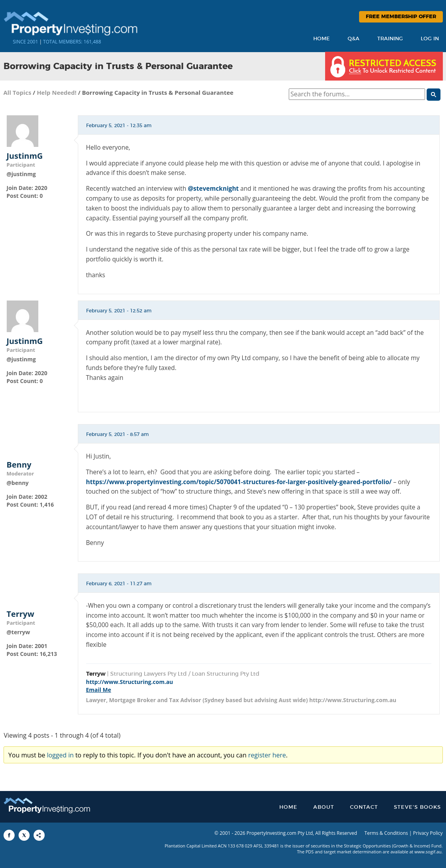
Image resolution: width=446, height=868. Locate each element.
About (324, 807)
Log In (430, 39)
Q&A (354, 39)
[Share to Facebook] (9, 835)
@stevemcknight (213, 188)
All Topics (18, 92)
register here (267, 755)
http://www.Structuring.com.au (130, 682)
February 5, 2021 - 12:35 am (119, 126)
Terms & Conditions (386, 833)
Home (322, 39)
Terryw (21, 614)
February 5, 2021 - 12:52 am (119, 311)
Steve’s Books (417, 807)
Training (390, 39)
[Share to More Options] (39, 835)
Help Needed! (56, 92)
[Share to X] (24, 835)
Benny (19, 465)
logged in (60, 755)
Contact (364, 807)
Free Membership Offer (401, 17)
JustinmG (25, 156)
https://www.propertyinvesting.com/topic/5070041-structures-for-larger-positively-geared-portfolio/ (239, 482)
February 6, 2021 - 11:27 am (119, 584)
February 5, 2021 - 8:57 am (118, 434)
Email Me (99, 690)
